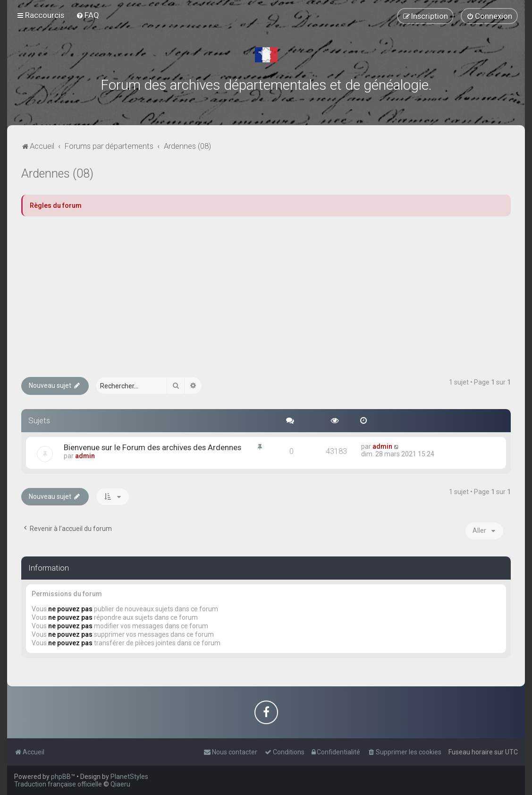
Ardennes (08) (57, 174)
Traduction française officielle (58, 784)
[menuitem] (88, 15)
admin (85, 456)
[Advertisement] (266, 297)
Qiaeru (120, 784)
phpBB (61, 777)
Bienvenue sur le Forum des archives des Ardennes (152, 447)
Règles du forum (56, 205)
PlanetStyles (129, 777)
